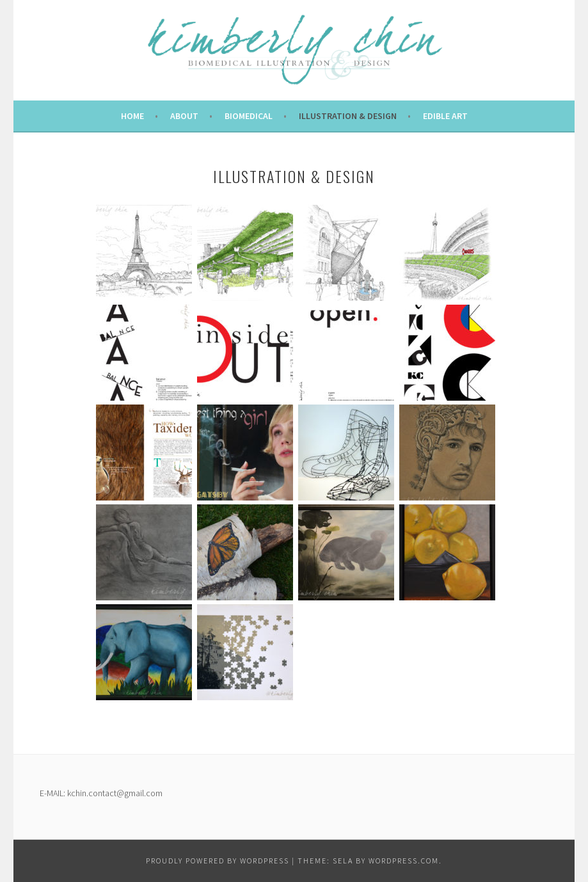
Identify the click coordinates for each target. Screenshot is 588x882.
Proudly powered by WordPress (218, 861)
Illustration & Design (348, 116)
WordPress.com (404, 861)
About (184, 116)
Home (132, 116)
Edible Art (445, 116)
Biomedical (249, 116)
